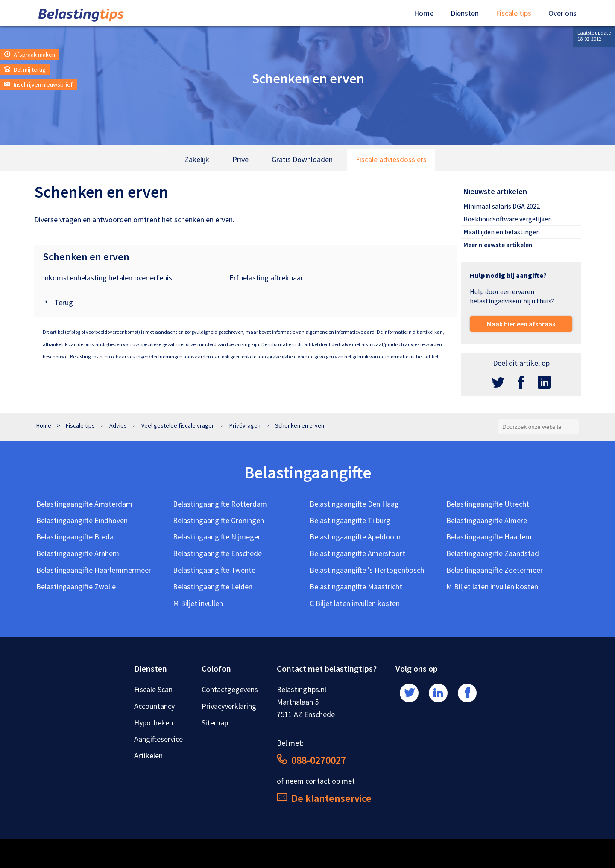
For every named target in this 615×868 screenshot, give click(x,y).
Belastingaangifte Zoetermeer (495, 570)
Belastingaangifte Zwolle (76, 587)
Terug (58, 302)
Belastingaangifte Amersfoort (357, 553)
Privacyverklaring (229, 706)
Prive (240, 159)
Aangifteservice (158, 739)
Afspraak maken (30, 55)
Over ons (562, 13)
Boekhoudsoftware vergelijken (508, 219)
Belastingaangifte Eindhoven (82, 520)
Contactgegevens (230, 689)
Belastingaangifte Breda (75, 537)
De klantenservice (324, 798)
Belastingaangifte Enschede (217, 553)
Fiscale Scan (153, 689)
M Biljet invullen (198, 603)
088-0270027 (311, 760)
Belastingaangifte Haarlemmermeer (94, 570)
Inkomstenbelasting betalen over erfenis (107, 278)
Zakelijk (197, 159)
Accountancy (154, 706)
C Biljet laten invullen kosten (355, 603)
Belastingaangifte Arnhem (78, 553)
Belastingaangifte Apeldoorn (355, 537)
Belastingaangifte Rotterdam (220, 504)
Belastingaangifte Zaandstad (493, 553)
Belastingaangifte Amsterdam (84, 504)
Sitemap (215, 723)
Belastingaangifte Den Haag (354, 504)
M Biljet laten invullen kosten (492, 587)
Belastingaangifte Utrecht (488, 504)
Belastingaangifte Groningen (218, 520)
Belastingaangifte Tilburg (350, 520)
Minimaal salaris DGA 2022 (502, 206)
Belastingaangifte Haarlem (489, 537)
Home (424, 13)
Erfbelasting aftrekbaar (266, 278)
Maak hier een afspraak (521, 324)
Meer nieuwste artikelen (498, 245)
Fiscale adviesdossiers (391, 159)
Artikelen (148, 756)
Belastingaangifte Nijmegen (217, 537)
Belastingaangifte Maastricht (356, 587)
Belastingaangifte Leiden (213, 587)
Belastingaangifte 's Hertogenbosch (367, 570)
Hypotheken (154, 723)
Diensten (465, 13)
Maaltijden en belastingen (502, 232)
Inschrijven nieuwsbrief (38, 84)
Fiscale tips (514, 13)
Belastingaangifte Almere (487, 520)
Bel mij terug (25, 70)
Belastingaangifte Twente (214, 570)
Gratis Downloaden (302, 159)
